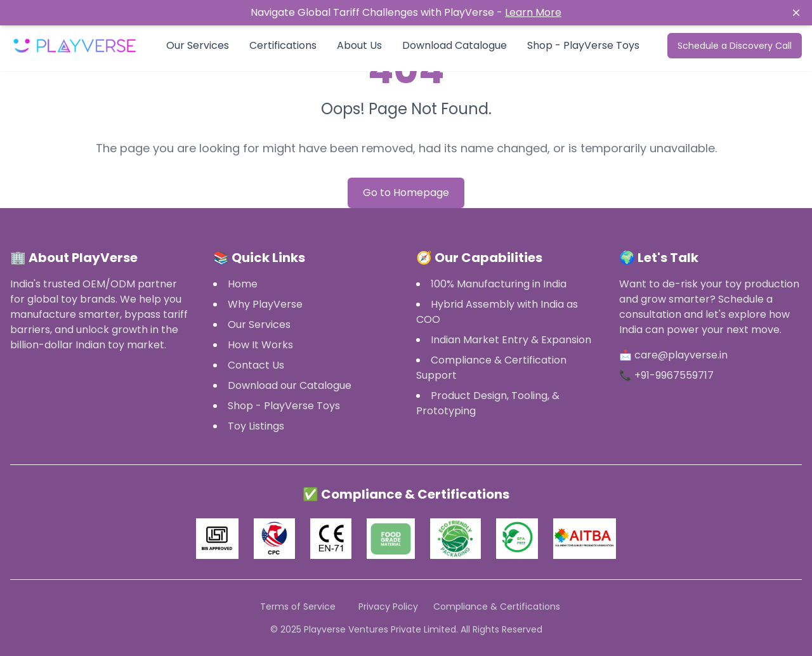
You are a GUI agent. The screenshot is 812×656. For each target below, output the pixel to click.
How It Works (260, 345)
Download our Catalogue (290, 385)
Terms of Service (298, 607)
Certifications (283, 45)
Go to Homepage (406, 193)
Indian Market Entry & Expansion (511, 340)
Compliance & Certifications (497, 607)
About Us (359, 45)
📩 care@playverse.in (673, 355)
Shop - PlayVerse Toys (583, 45)
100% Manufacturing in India (499, 284)
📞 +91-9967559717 (666, 375)
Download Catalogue (455, 45)
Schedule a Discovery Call (735, 46)
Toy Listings (256, 426)
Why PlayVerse (265, 304)
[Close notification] (722, 13)
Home (243, 284)
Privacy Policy (388, 607)
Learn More (533, 12)
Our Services (198, 45)
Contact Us (256, 365)
